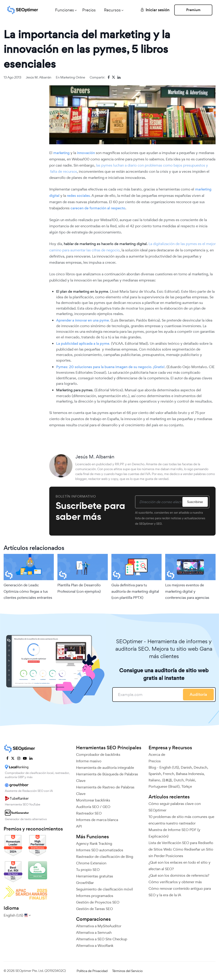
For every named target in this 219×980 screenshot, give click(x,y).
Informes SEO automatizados (100, 850)
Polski (190, 780)
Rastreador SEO (89, 813)
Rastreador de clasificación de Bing (105, 857)
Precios (89, 10)
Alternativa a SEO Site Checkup (102, 939)
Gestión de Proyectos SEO (98, 902)
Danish (186, 767)
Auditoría (198, 694)
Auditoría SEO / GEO (93, 807)
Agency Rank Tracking (94, 844)
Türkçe (187, 786)
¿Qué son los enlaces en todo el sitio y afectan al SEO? (180, 866)
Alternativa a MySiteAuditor (99, 926)
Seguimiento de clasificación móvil (105, 889)
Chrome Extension (91, 863)
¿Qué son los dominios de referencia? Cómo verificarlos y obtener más (179, 879)
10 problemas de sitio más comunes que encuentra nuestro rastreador (181, 820)
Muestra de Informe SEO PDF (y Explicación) (174, 833)
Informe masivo (89, 761)
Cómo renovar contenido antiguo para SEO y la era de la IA (180, 892)
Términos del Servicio (127, 971)
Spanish (155, 774)
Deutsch (200, 767)
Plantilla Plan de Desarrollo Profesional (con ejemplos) (79, 588)
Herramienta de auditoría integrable (105, 768)
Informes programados (95, 896)
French (168, 774)
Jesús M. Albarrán (38, 77)
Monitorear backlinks (93, 800)
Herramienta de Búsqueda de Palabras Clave (107, 777)
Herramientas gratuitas (95, 876)
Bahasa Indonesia (190, 774)
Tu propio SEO (88, 870)
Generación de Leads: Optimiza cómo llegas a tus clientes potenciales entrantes (28, 591)
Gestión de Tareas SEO (94, 909)
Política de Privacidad (92, 971)
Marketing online (73, 77)
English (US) (169, 767)
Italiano (154, 780)
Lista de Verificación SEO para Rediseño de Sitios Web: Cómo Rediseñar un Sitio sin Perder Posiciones (181, 849)
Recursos (112, 10)
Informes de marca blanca (97, 820)
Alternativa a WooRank (95, 946)
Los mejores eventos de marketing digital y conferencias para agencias (187, 591)
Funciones (64, 10)
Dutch (179, 780)
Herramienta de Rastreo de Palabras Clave (105, 790)
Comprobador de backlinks (98, 755)
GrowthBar (85, 883)
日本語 (167, 780)
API (79, 826)
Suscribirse (195, 502)
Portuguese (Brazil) (164, 786)
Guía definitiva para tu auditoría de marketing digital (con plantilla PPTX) (135, 591)
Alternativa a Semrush (94, 933)
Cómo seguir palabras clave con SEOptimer (175, 807)
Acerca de (157, 755)
